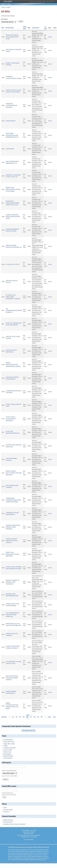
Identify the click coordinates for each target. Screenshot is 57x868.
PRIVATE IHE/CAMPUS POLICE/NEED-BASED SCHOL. (12, 37)
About (5, 808)
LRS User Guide (8, 810)
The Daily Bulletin (8, 740)
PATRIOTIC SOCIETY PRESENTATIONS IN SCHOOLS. (12, 541)
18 (34, 717)
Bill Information (8, 822)
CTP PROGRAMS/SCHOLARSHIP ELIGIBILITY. (14, 310)
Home (3, 7)
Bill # (3, 28)
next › (50, 717)
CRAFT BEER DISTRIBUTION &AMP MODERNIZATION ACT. (12, 135)
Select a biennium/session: (9, 771)
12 (13, 717)
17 (31, 717)
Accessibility (30, 840)
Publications (52, 2)
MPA (47, 2)
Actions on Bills (8, 750)
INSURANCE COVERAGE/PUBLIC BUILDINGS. (12, 106)
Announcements (8, 758)
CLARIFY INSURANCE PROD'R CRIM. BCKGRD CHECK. (13, 217)
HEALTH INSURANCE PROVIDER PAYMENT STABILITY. (12, 678)
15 (24, 717)
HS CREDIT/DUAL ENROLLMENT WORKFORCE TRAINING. (13, 297)
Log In (25, 840)
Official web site (8, 820)
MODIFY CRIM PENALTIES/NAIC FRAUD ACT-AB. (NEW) (13, 189)
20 (42, 717)
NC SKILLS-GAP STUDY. (13, 264)
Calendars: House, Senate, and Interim (15, 824)
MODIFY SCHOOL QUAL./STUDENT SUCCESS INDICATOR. (14, 473)
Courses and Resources (39, 2)
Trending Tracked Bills (10, 748)
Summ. (50, 37)
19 (38, 717)
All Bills (6, 746)
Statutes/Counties (8, 756)
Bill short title (10, 28)
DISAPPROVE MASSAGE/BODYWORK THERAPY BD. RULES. (13, 203)
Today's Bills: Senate (9, 744)
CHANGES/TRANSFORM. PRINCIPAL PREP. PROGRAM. (13, 527)
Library (44, 2)
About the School (32, 2)
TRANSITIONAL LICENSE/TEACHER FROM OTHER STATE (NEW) (13, 500)
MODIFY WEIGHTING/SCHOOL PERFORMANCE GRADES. (13, 365)
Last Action (36, 28)
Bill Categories (7, 754)
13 (16, 717)
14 (20, 717)
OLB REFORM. (10, 149)
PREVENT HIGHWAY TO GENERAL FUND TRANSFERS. (13, 582)
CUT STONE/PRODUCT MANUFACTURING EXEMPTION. (12, 615)
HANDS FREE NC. (11, 121)
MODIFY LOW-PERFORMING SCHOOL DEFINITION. (13, 554)
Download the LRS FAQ (28, 731)
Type (29, 28)
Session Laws (7, 752)
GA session (4, 19)
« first (28, 715)
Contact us (6, 812)
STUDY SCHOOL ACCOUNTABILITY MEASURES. (11, 419)
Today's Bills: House (9, 742)
